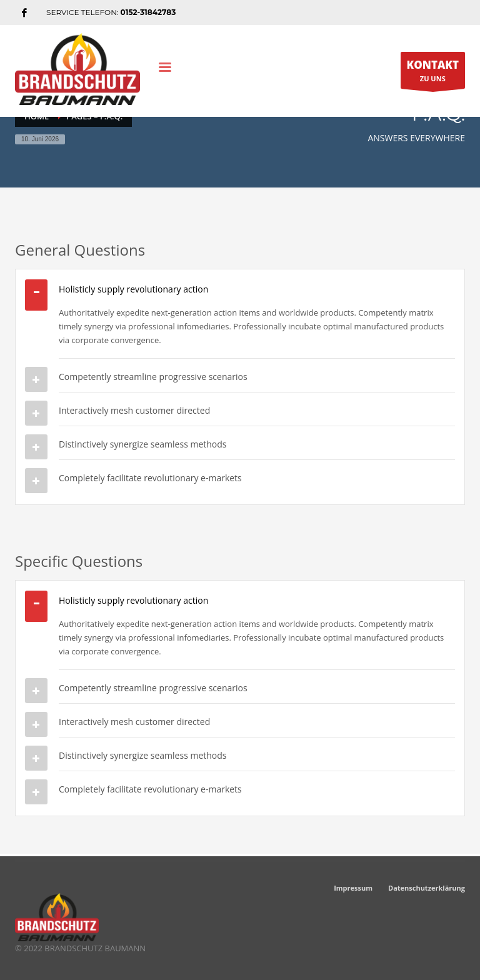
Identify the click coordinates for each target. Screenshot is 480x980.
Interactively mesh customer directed (134, 410)
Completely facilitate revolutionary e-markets (150, 478)
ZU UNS (433, 73)
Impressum (353, 888)
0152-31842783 (148, 12)
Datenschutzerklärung (427, 888)
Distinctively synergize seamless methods (143, 444)
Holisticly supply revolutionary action (133, 289)
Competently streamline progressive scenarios (153, 377)
